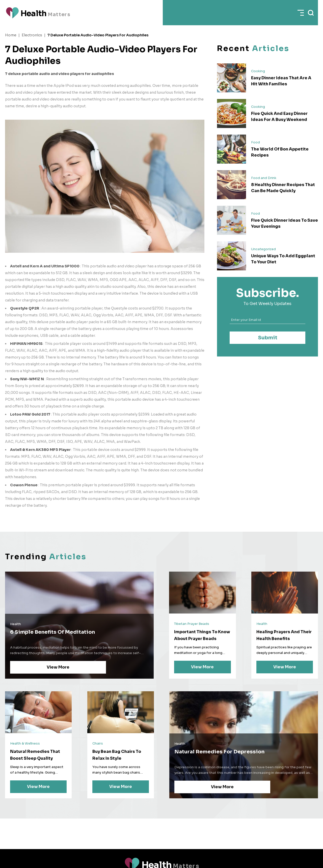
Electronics (32, 35)
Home (11, 35)
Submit (268, 338)
